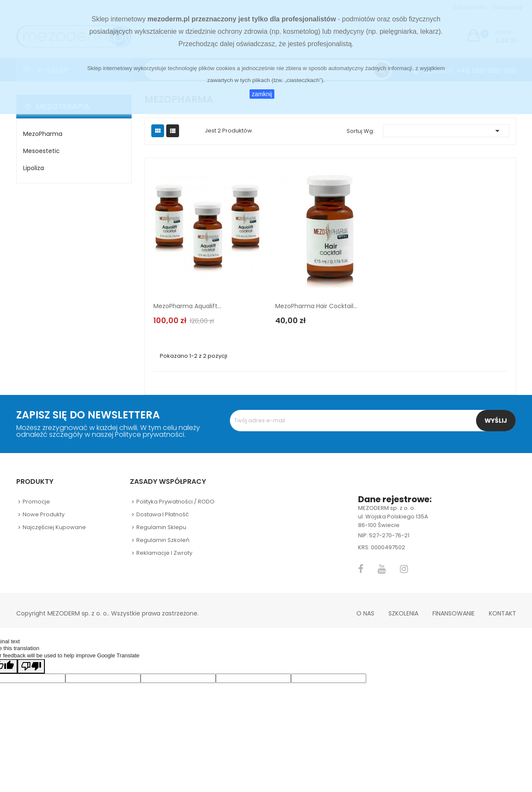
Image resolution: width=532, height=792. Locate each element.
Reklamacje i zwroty (164, 553)
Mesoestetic (41, 151)
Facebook (361, 569)
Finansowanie (454, 613)
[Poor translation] (31, 666)
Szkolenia (403, 613)
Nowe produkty (44, 514)
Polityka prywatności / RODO (175, 502)
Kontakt (503, 613)
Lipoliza (34, 168)
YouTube (382, 569)
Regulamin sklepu (161, 527)
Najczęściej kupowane (54, 527)
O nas (365, 613)
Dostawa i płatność (163, 514)
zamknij (262, 94)
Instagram (404, 569)
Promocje (36, 502)
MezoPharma (43, 134)
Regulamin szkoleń (163, 540)
